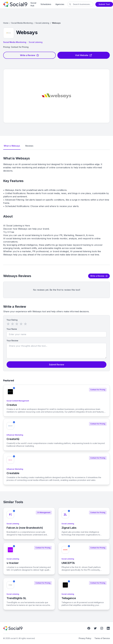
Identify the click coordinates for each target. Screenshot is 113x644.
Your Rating (12, 320)
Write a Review (29, 55)
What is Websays (12, 146)
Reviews (29, 146)
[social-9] (15, 4)
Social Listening (42, 23)
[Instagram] (102, 628)
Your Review (12, 341)
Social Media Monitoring (22, 23)
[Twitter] (95, 628)
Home (6, 23)
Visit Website (84, 55)
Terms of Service (102, 638)
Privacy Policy (85, 638)
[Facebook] (89, 628)
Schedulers (46, 4)
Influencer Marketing (15, 435)
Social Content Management (18, 401)
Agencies (60, 4)
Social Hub (33, 4)
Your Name (12, 329)
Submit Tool (104, 4)
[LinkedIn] (108, 628)
